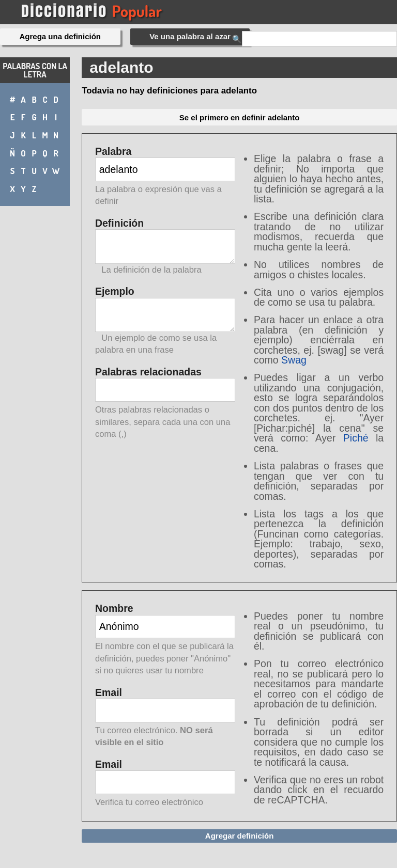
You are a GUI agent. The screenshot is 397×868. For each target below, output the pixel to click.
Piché (356, 438)
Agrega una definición (60, 36)
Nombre (165, 640)
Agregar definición (240, 836)
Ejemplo (165, 321)
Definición (165, 247)
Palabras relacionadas (165, 404)
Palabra (165, 177)
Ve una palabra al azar (190, 36)
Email (165, 718)
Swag (294, 360)
